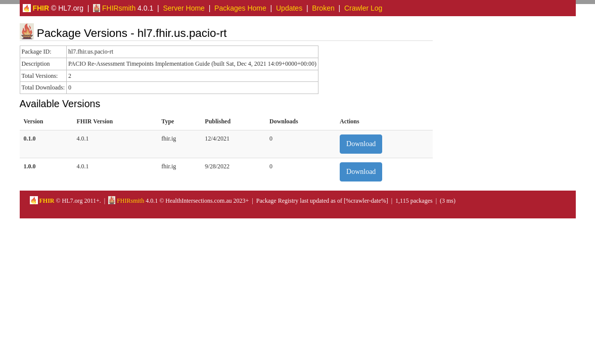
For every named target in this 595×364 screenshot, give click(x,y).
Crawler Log (363, 8)
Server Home (184, 8)
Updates (289, 8)
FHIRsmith (114, 8)
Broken (323, 8)
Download (361, 144)
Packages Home (240, 8)
